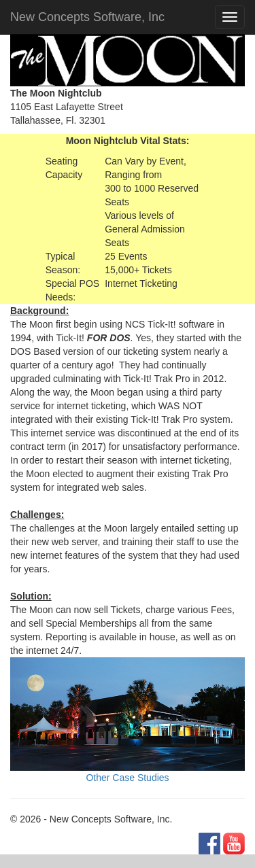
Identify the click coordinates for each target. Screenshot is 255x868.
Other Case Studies (127, 778)
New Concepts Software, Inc (87, 17)
